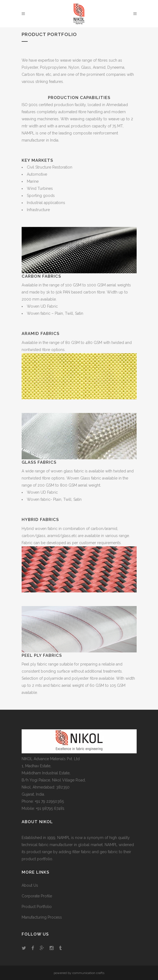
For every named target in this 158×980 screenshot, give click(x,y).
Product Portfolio (37, 907)
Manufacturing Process (42, 917)
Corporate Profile (37, 896)
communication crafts (88, 973)
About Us (30, 885)
